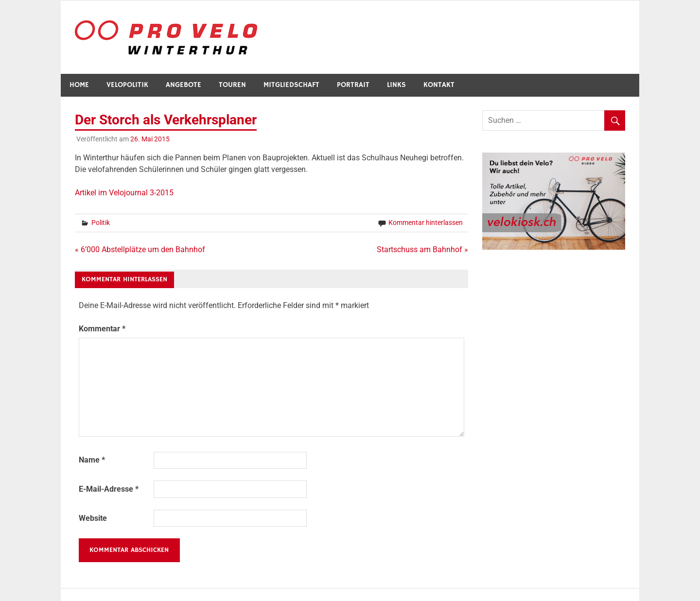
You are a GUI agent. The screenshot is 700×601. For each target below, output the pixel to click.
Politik (101, 223)
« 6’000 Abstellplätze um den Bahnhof (140, 249)
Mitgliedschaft (291, 85)
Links (396, 85)
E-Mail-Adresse (109, 489)
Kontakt (439, 85)
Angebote (184, 85)
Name (92, 460)
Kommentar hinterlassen (426, 223)
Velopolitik (127, 85)
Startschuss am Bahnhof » (422, 249)
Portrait (353, 85)
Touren (232, 85)
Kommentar (102, 329)
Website (93, 518)
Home (79, 85)
